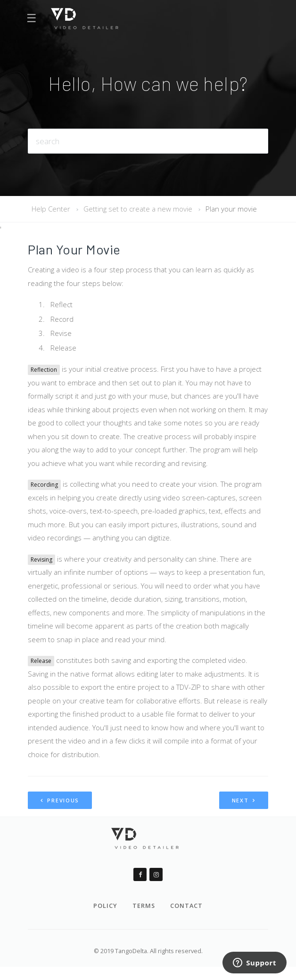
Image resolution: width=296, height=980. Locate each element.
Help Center (51, 209)
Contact (186, 906)
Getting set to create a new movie (138, 209)
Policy (105, 906)
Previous (60, 800)
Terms (144, 906)
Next (244, 800)
